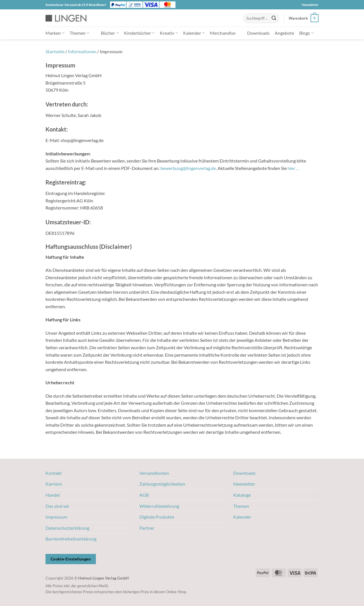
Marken (55, 33)
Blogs (306, 33)
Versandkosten (154, 473)
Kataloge (242, 495)
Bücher (110, 33)
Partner (147, 528)
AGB (144, 495)
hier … (293, 168)
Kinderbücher (139, 33)
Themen (79, 33)
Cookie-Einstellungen (71, 559)
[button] (304, 18)
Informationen (82, 51)
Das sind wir (57, 506)
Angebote (284, 33)
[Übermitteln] (274, 18)
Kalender (194, 33)
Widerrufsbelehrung (159, 506)
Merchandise (223, 33)
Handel (53, 495)
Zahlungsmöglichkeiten (162, 484)
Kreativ (169, 33)
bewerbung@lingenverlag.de (188, 168)
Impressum (56, 517)
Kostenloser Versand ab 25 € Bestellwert (76, 5)
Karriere (54, 484)
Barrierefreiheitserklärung (71, 539)
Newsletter (310, 5)
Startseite (55, 51)
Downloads (258, 33)
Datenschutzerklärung (67, 528)
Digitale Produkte (157, 517)
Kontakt (54, 473)
